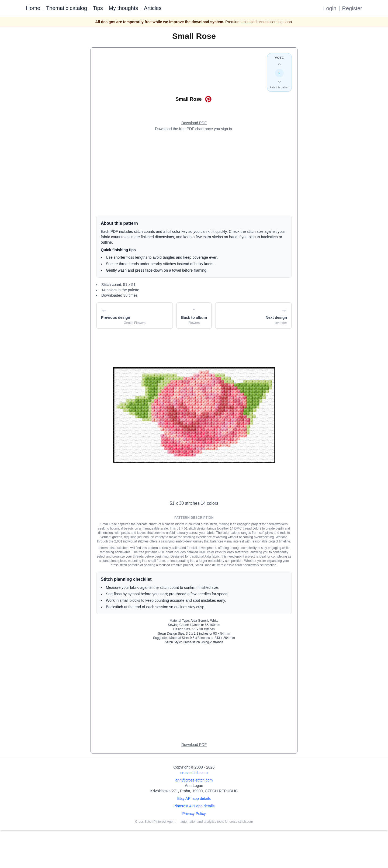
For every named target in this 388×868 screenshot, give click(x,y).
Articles (153, 8)
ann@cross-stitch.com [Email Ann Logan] (194, 780)
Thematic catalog (67, 8)
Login (330, 8)
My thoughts (123, 8)
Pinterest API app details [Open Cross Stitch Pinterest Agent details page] (194, 806)
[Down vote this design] (279, 82)
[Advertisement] (194, 174)
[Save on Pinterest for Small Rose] (208, 99)
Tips (98, 8)
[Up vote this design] (279, 64)
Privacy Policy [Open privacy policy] (194, 814)
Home (33, 8)
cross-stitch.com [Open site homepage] (194, 773)
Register (352, 8)
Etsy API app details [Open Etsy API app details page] (194, 798)
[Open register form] (194, 123)
